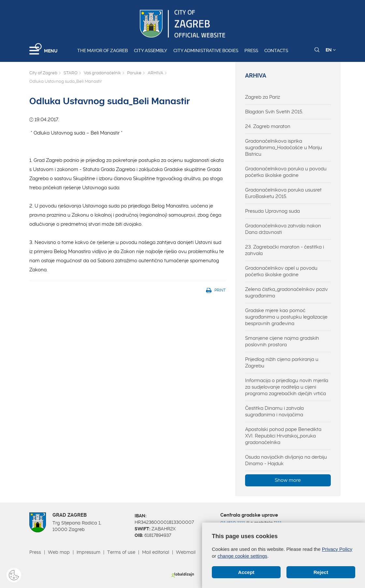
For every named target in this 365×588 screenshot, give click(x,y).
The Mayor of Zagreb (102, 50)
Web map (59, 552)
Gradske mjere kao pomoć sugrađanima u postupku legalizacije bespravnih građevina (286, 317)
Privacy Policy (337, 549)
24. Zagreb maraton (268, 126)
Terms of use (121, 552)
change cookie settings (243, 556)
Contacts (276, 50)
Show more (288, 480)
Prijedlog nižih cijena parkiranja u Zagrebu (282, 363)
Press (251, 50)
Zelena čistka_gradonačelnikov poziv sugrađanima (286, 293)
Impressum (88, 552)
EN (331, 50)
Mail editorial (156, 552)
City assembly (151, 50)
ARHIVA (155, 73)
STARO (71, 73)
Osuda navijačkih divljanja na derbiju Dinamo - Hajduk (286, 460)
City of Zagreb (43, 73)
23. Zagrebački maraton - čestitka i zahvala (285, 250)
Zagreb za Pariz (263, 97)
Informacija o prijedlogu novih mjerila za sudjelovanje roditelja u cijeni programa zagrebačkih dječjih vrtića (287, 387)
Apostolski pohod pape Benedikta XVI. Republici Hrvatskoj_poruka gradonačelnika (283, 436)
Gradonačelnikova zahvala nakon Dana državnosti (283, 229)
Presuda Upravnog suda (272, 211)
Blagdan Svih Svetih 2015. (274, 112)
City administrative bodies (206, 50)
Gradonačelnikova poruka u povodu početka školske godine (286, 172)
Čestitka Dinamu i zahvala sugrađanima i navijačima (274, 411)
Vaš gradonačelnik (102, 73)
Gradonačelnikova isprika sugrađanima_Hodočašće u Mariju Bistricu (284, 148)
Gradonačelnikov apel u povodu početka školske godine (281, 271)
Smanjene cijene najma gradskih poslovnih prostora (282, 341)
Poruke (134, 73)
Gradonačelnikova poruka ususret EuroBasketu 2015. (283, 193)
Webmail (186, 552)
